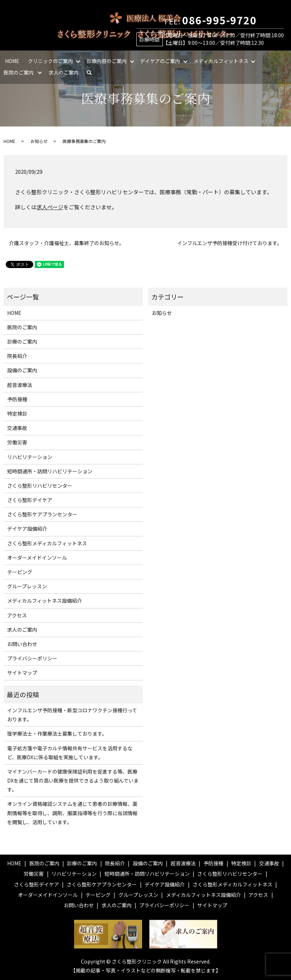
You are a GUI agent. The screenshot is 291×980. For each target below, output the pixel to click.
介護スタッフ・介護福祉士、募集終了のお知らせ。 (67, 243)
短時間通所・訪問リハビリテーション (50, 471)
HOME (12, 61)
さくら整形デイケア (30, 500)
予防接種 (17, 399)
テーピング (20, 572)
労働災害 (17, 442)
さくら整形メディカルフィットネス (47, 543)
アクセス (17, 615)
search (92, 72)
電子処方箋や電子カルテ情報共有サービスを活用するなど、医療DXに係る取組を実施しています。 (70, 753)
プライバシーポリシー (32, 658)
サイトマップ (22, 673)
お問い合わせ (22, 644)
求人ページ (50, 207)
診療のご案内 (22, 341)
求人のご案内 (64, 72)
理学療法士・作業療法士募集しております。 (57, 733)
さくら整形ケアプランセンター (42, 514)
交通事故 (17, 428)
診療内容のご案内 (107, 61)
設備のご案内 (22, 370)
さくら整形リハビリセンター (40, 486)
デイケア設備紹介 (27, 529)
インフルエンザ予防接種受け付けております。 (230, 243)
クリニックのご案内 (50, 61)
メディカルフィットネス (221, 61)
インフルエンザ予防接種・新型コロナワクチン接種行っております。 (72, 715)
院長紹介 (17, 356)
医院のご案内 (19, 72)
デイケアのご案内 (160, 61)
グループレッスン (27, 586)
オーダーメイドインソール (37, 558)
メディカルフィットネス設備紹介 (45, 601)
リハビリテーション (30, 457)
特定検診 (17, 413)
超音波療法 (20, 385)
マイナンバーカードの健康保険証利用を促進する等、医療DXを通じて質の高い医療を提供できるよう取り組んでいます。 (73, 780)
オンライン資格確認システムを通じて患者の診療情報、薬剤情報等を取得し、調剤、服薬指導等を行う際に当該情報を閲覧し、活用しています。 (72, 813)
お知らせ (39, 141)
